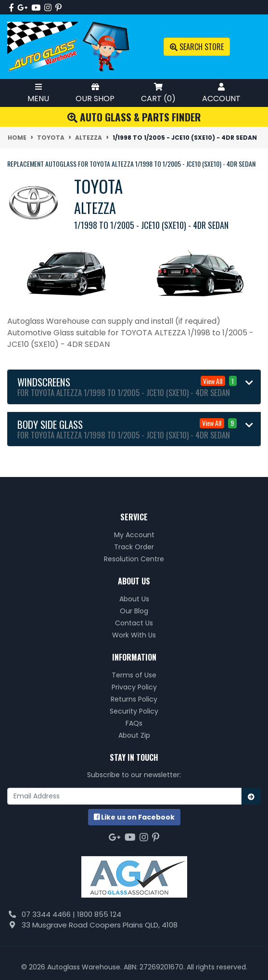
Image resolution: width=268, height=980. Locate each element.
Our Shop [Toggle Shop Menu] (95, 93)
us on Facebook (134, 817)
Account (221, 93)
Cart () (158, 93)
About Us (134, 599)
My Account (134, 535)
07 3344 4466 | (49, 914)
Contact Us (134, 623)
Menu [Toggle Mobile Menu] (38, 93)
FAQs (134, 723)
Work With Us (134, 635)
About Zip (134, 735)
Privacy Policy (134, 687)
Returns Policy (134, 699)
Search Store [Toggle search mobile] (197, 47)
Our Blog (134, 611)
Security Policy (134, 711)
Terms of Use (134, 675)
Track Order (134, 547)
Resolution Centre (134, 559)
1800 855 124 (99, 914)
